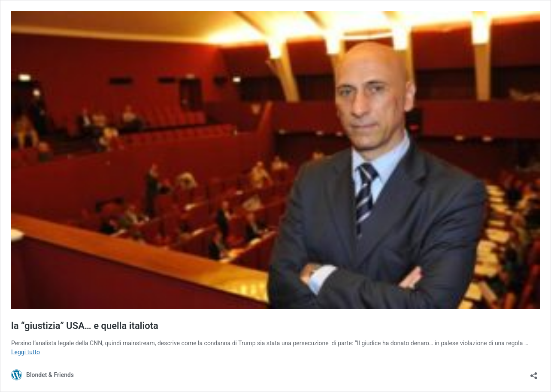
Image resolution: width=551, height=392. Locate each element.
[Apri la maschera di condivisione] (534, 373)
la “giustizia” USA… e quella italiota (85, 326)
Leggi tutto (26, 352)
